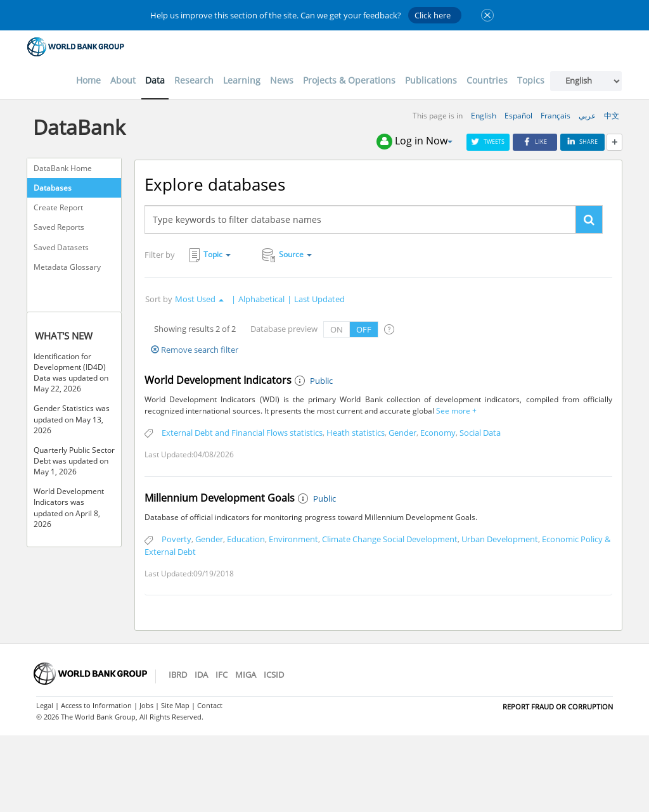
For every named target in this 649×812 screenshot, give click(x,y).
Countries (487, 80)
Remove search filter (195, 350)
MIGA (246, 675)
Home (88, 80)
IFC (222, 675)
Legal (45, 705)
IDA (201, 675)
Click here (433, 15)
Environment (293, 539)
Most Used (199, 299)
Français (556, 116)
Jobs (146, 705)
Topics (531, 80)
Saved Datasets (61, 247)
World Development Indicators (218, 380)
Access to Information (96, 705)
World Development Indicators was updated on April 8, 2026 (69, 507)
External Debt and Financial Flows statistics (242, 433)
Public (321, 381)
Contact (210, 705)
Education (246, 539)
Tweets (488, 142)
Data (155, 80)
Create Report (58, 207)
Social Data (480, 433)
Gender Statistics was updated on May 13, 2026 (72, 419)
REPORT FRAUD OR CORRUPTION (558, 707)
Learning (242, 80)
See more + (455, 411)
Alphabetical (261, 299)
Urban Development (500, 539)
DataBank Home (63, 168)
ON (337, 329)
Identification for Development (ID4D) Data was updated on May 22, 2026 (71, 372)
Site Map (175, 705)
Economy (438, 433)
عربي (587, 116)
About (123, 80)
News (282, 80)
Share (582, 142)
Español (518, 116)
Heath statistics (356, 433)
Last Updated (319, 299)
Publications (431, 80)
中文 (612, 116)
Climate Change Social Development (390, 539)
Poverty (177, 539)
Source (287, 255)
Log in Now (414, 142)
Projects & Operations (349, 80)
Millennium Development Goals (220, 498)
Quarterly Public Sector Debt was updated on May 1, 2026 (74, 461)
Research (194, 80)
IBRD (178, 675)
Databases (53, 188)
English (484, 116)
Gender (402, 433)
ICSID (274, 675)
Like (535, 142)
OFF (364, 329)
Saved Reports (59, 227)
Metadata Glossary (67, 267)
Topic (210, 255)
